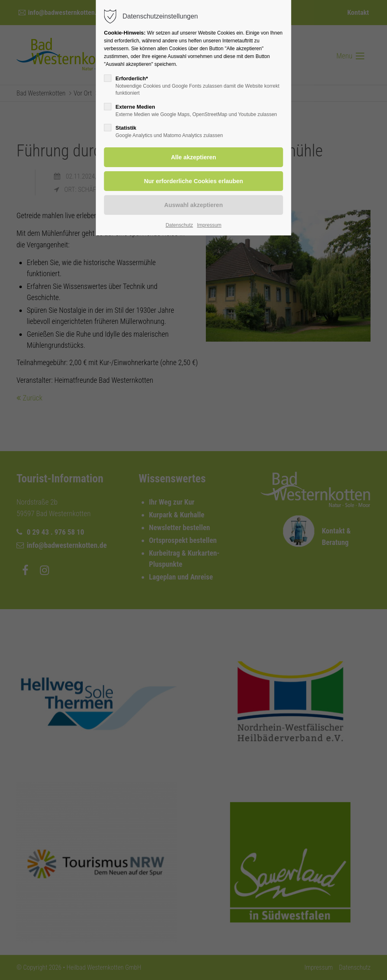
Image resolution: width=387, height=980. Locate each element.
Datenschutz (179, 225)
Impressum (209, 225)
